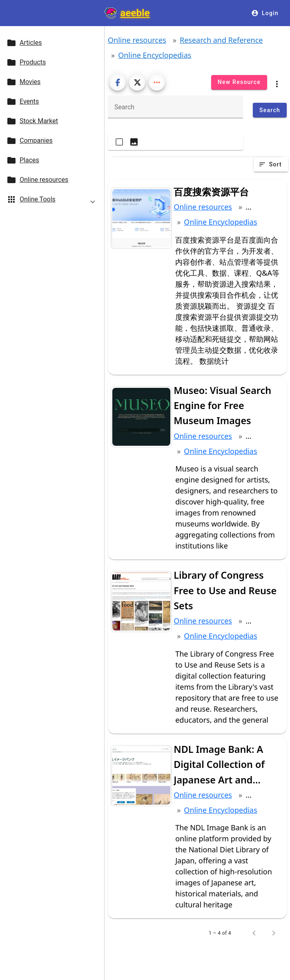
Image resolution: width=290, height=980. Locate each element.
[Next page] (274, 933)
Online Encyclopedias (155, 55)
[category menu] (277, 82)
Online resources (137, 40)
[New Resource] (239, 82)
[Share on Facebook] (118, 82)
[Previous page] (254, 933)
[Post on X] (137, 82)
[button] (52, 201)
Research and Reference (221, 40)
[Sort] (271, 164)
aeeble (135, 13)
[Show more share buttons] (157, 82)
